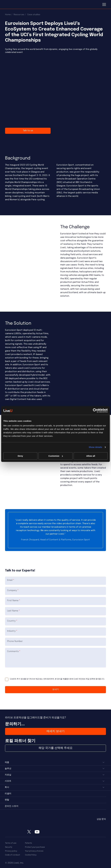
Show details (95, 447)
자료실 (8, 775)
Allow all (91, 456)
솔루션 (8, 769)
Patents (28, 843)
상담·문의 (101, 819)
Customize (56, 456)
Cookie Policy (31, 855)
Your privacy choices (34, 851)
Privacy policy (11, 851)
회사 (7, 787)
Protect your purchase (35, 847)
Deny (20, 456)
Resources (19, 15)
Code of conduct (13, 855)
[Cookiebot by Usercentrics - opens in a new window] (95, 410)
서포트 (8, 781)
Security (9, 847)
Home (8, 15)
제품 (7, 762)
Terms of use (11, 843)
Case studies (34, 15)
